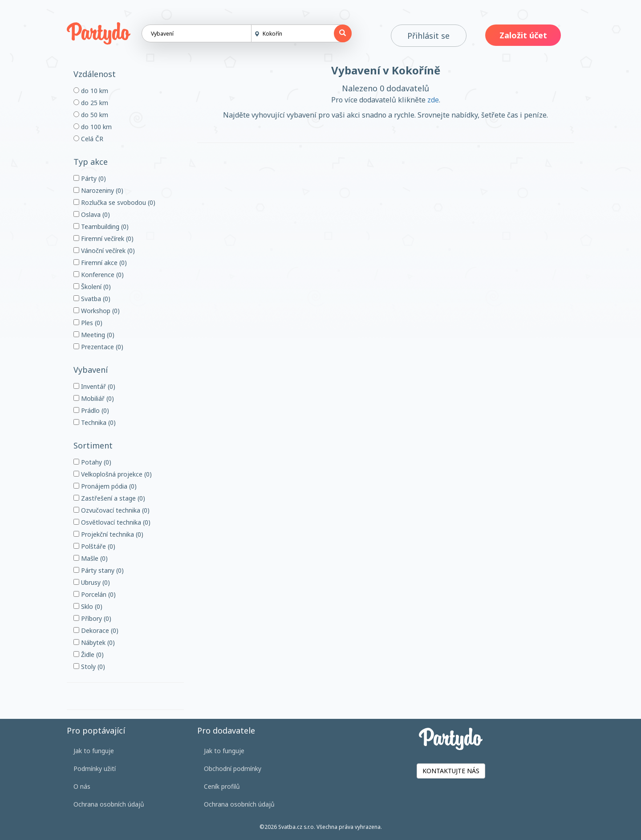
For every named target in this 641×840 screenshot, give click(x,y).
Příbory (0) (92, 618)
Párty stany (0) (99, 570)
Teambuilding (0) (101, 226)
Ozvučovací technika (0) (112, 510)
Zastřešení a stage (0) (109, 498)
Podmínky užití (95, 769)
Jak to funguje (94, 751)
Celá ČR (88, 139)
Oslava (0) (92, 214)
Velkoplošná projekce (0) (113, 474)
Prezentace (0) (98, 347)
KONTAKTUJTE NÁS (451, 771)
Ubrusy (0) (92, 582)
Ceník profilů (222, 786)
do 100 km (93, 127)
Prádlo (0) (91, 410)
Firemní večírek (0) (103, 239)
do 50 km (91, 115)
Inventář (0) (94, 386)
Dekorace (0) (96, 630)
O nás (82, 786)
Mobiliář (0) (94, 398)
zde (433, 100)
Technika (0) (95, 422)
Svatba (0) (92, 299)
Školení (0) (92, 287)
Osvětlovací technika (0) (112, 522)
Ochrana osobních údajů (109, 804)
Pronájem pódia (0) (105, 486)
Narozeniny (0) (98, 190)
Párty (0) (90, 178)
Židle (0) (89, 654)
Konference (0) (99, 275)
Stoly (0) (89, 667)
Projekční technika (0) (108, 534)
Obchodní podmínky (233, 769)
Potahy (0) (92, 462)
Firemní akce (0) (100, 263)
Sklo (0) (88, 606)
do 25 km (91, 103)
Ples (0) (88, 323)
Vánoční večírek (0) (104, 251)
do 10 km (91, 91)
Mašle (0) (91, 558)
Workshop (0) (97, 311)
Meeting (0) (94, 335)
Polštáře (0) (94, 546)
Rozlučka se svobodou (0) (114, 202)
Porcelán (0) (95, 594)
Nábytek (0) (94, 642)
